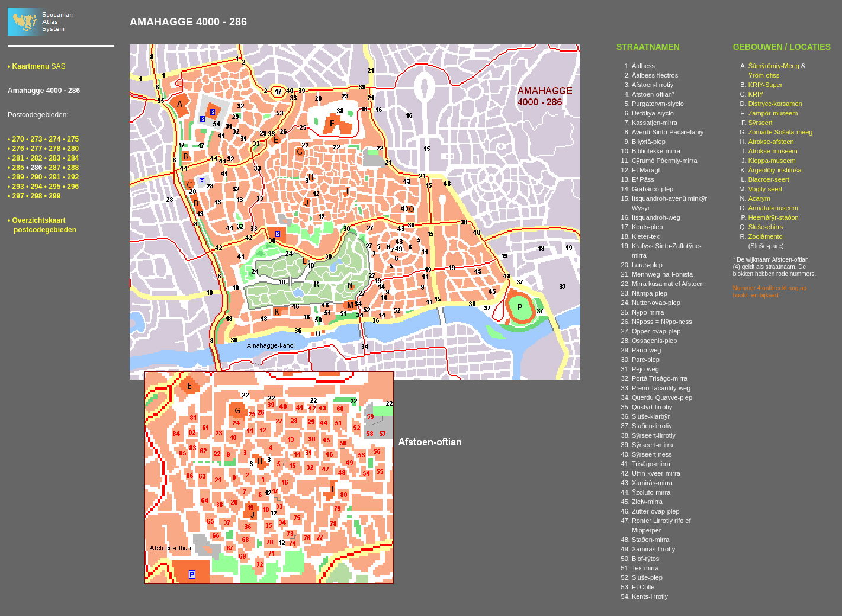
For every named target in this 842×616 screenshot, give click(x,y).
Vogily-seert (765, 189)
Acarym (759, 198)
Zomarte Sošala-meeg (781, 132)
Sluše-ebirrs (766, 227)
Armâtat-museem (773, 208)
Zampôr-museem (773, 113)
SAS (37, 66)
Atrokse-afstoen (771, 142)
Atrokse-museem (773, 151)
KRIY (756, 94)
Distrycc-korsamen (775, 104)
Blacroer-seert (769, 179)
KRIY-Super (766, 85)
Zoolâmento (766, 236)
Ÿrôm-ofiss (764, 75)
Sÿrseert (761, 123)
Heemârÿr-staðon (774, 217)
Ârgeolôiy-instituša (775, 170)
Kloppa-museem (772, 161)
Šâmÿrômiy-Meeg (774, 66)
